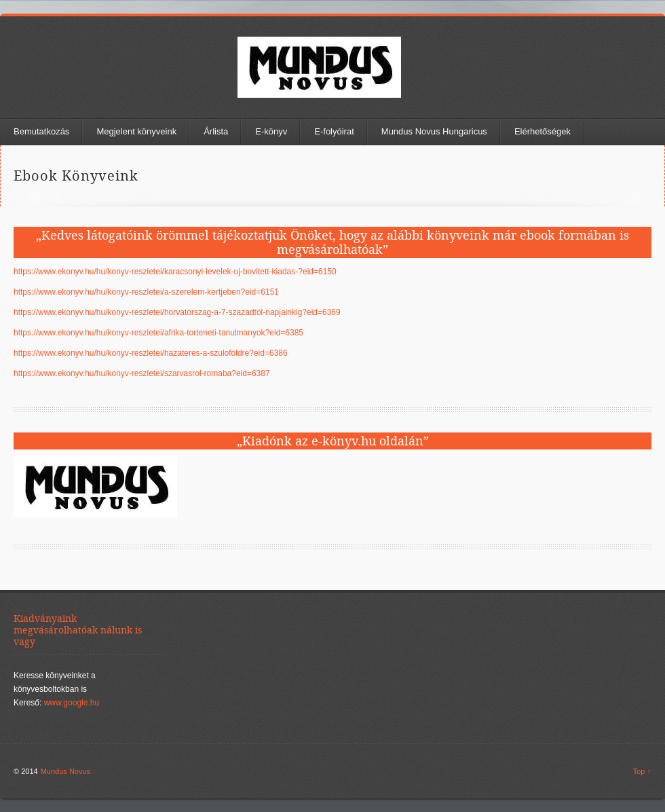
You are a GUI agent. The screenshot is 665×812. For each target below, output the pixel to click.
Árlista (216, 131)
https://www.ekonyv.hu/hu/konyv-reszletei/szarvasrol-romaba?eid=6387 (142, 373)
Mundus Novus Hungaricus (434, 131)
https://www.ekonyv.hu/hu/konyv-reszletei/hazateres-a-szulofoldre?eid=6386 (151, 353)
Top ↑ (642, 771)
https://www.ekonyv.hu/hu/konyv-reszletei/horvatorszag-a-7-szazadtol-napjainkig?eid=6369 (177, 312)
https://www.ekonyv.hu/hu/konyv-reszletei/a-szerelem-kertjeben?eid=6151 (146, 292)
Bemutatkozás (41, 131)
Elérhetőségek (543, 131)
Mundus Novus (65, 771)
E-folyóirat (334, 131)
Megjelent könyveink (136, 131)
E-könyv (271, 131)
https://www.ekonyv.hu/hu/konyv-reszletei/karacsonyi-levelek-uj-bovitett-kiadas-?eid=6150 (175, 272)
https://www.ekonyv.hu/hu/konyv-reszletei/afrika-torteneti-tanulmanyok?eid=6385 (158, 333)
